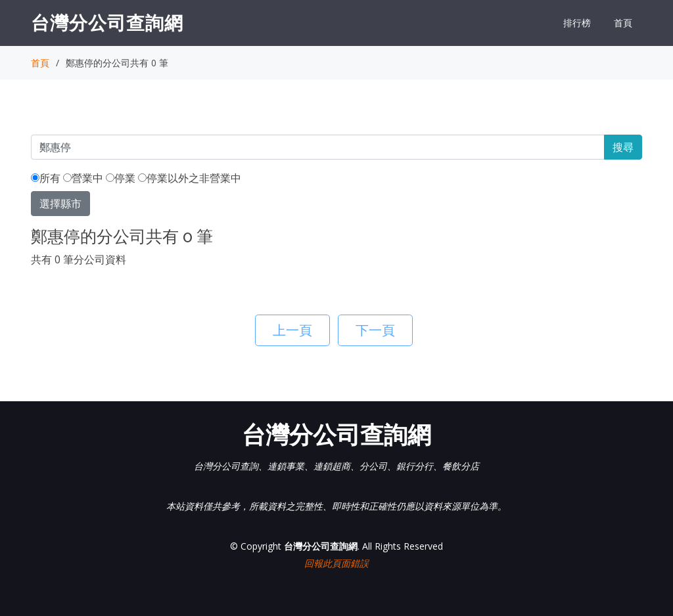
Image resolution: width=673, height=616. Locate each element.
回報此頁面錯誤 (336, 563)
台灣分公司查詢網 (107, 22)
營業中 (83, 178)
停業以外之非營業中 (190, 178)
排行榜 (577, 23)
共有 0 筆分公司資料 (79, 259)
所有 (46, 178)
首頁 (623, 23)
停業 (121, 178)
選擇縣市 (60, 204)
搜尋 (623, 147)
